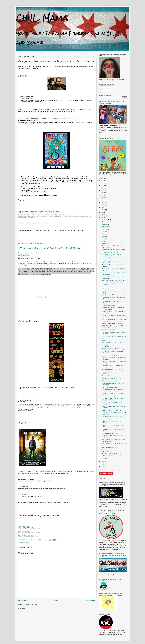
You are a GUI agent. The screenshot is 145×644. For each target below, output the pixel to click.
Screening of (29, 253)
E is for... (104, 340)
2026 (102, 181)
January (105, 458)
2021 (102, 193)
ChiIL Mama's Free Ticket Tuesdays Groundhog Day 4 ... (112, 455)
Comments (104, 90)
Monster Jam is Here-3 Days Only (111, 378)
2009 (102, 464)
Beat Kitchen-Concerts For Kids (111, 433)
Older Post (91, 601)
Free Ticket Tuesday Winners (110, 355)
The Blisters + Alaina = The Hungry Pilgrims (114, 349)
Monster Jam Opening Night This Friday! (113, 393)
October (105, 224)
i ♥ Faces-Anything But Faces (110, 252)
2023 (102, 188)
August (104, 229)
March (104, 241)
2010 (102, 461)
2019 (102, 198)
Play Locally (26, 542)
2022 (102, 190)
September (106, 227)
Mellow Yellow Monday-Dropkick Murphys (113, 250)
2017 (102, 203)
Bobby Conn (79, 263)
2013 (102, 212)
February (105, 244)
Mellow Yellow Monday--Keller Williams (113, 417)
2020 (102, 195)
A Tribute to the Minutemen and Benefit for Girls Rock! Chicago (49, 248)
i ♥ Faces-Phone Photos (109, 305)
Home (57, 601)
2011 (102, 217)
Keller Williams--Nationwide (110, 381)
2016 (102, 205)
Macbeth (21, 109)
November (105, 222)
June (104, 234)
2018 (102, 200)
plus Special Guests (24, 255)
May (104, 236)
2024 (102, 186)
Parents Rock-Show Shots (109, 330)
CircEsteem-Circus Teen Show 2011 (112, 255)
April (104, 239)
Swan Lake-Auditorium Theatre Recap (113, 410)
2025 (102, 183)
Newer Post (22, 601)
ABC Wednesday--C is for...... (110, 447)
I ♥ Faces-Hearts (107, 419)
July (104, 231)
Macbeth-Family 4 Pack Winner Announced (114, 323)
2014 (102, 210)
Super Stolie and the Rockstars (31, 212)
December (105, 219)
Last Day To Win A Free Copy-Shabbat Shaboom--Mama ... (113, 399)
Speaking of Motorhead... (109, 376)
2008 (102, 466)
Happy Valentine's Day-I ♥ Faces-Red (112, 369)
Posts (102, 87)
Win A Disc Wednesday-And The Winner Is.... (114, 281)
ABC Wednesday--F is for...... (110, 295)
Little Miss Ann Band (27, 118)
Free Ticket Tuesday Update (110, 387)
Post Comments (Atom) (32, 604)
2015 (102, 207)
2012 (102, 215)
